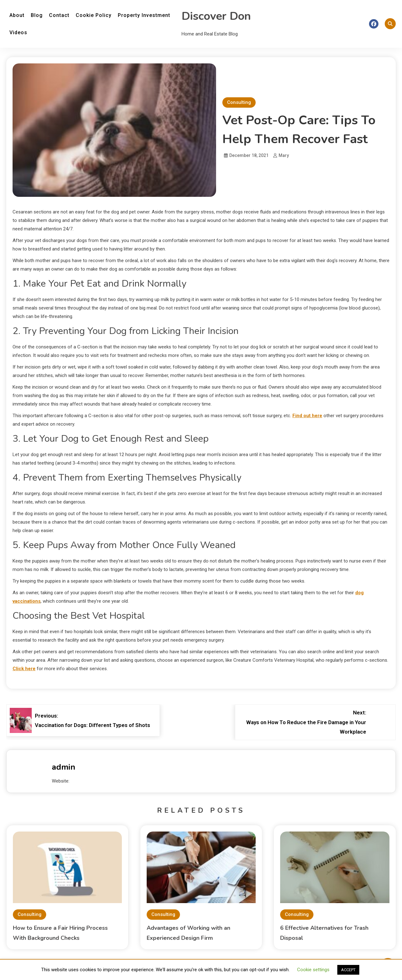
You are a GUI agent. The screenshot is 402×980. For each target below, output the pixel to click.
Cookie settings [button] (313, 970)
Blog (37, 15)
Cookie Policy (94, 15)
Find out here (307, 416)
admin (64, 767)
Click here (24, 669)
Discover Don (216, 16)
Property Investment (144, 15)
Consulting (239, 102)
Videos (18, 32)
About (17, 15)
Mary (284, 155)
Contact (59, 15)
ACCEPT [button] (348, 970)
